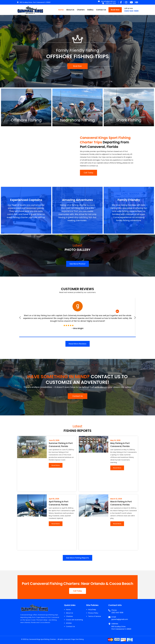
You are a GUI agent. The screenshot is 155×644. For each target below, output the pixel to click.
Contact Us (101, 10)
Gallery (90, 10)
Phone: (114, 610)
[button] (20, 317)
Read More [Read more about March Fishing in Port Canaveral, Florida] (117, 524)
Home (61, 10)
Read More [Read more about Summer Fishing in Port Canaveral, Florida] (56, 465)
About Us (70, 10)
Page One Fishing (77, 639)
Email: (114, 617)
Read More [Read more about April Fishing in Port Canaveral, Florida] (56, 524)
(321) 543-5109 (131, 11)
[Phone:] (109, 610)
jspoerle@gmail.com (120, 619)
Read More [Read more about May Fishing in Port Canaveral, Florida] (117, 468)
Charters (81, 10)
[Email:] (109, 616)
